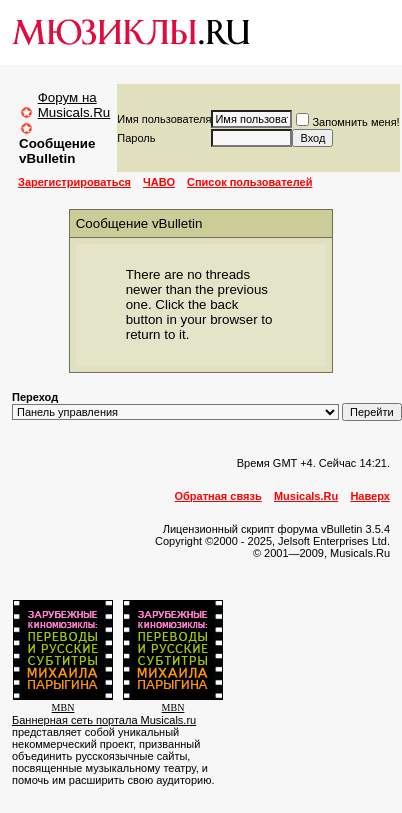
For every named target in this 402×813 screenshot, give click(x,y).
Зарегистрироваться (74, 182)
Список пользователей (249, 182)
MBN (63, 707)
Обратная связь (218, 496)
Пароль (136, 138)
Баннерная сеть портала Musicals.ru (104, 720)
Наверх (370, 496)
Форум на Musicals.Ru (74, 105)
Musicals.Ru (306, 496)
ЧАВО (159, 182)
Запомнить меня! (347, 122)
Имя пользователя (164, 119)
